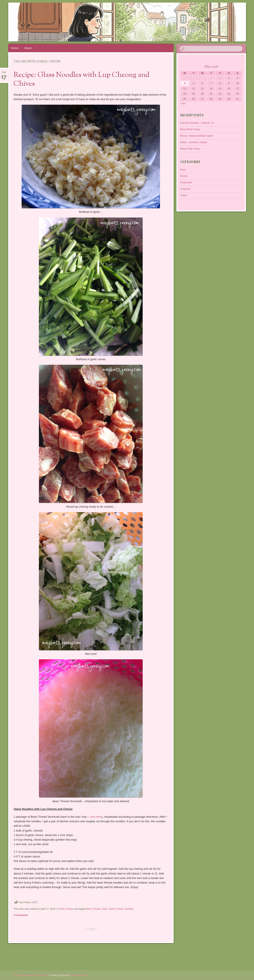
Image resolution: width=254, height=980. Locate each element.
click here (96, 817)
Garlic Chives (116, 909)
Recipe (70, 909)
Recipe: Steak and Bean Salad (196, 136)
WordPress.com (79, 975)
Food (62, 909)
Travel (184, 195)
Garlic (105, 909)
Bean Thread (93, 909)
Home (15, 48)
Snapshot (185, 189)
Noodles (129, 909)
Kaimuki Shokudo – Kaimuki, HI (197, 123)
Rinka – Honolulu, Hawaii (194, 142)
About (28, 48)
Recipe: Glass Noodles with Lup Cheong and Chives (81, 80)
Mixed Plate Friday (190, 129)
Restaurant (186, 182)
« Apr (183, 103)
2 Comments (21, 915)
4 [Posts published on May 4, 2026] (185, 83)
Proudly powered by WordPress (31, 975)
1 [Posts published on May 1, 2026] (220, 78)
